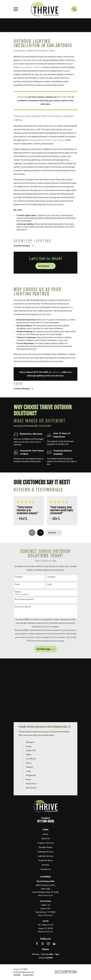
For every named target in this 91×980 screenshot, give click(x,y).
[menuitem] (17, 912)
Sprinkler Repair (45, 785)
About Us (45, 776)
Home (46, 772)
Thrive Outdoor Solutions (31, 67)
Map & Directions (45, 833)
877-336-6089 (46, 759)
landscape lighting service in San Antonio (46, 140)
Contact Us (46, 807)
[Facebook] (37, 881)
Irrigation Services (46, 781)
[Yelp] (43, 881)
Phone (17, 586)
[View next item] (41, 534)
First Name (19, 578)
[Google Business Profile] (54, 881)
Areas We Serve (46, 798)
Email (49, 586)
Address (18, 593)
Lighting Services (45, 794)
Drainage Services (46, 789)
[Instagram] (48, 881)
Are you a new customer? (24, 601)
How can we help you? (23, 608)
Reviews (46, 803)
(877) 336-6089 (64, 97)
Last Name (51, 578)
